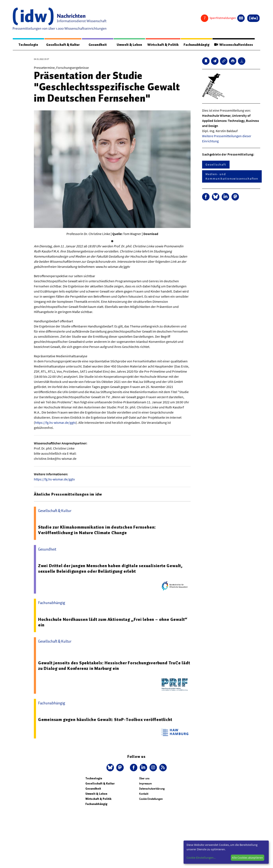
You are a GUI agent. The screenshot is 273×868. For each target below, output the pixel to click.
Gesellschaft (216, 164)
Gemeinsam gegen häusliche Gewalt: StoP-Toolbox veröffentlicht (105, 719)
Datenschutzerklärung (152, 789)
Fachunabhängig (196, 45)
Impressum (145, 784)
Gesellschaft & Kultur (63, 45)
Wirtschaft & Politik (163, 45)
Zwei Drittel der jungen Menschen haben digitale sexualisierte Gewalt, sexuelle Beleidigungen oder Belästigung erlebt (110, 568)
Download (151, 234)
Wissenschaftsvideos (234, 45)
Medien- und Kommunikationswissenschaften (232, 176)
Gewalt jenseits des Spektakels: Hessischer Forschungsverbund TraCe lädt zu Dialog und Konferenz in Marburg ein (114, 666)
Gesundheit (98, 45)
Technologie (28, 45)
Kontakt (144, 794)
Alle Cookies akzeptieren (247, 858)
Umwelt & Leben (129, 45)
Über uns (144, 778)
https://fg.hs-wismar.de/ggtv (55, 422)
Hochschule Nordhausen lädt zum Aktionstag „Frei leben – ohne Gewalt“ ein (113, 622)
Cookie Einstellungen (151, 799)
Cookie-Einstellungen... (201, 858)
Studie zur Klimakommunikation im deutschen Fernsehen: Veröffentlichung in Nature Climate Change (97, 530)
